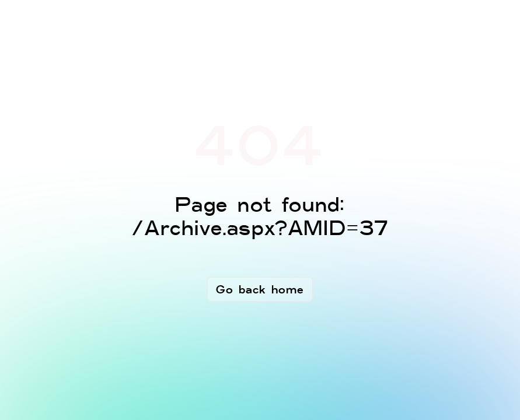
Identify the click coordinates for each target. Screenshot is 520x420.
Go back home (260, 289)
